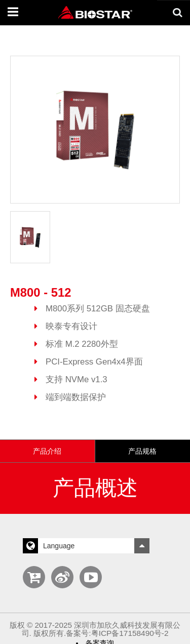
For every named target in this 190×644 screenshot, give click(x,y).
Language (86, 540)
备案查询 (100, 637)
